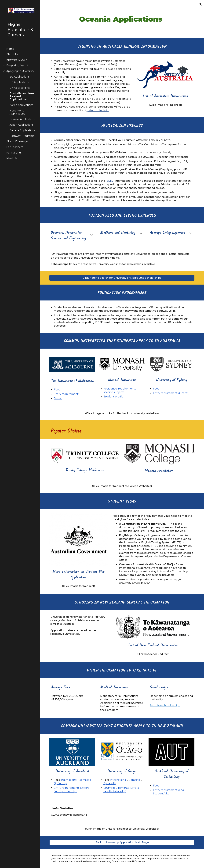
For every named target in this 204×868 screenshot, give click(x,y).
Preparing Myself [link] (17, 66)
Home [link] (10, 49)
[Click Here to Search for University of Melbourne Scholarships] (122, 278)
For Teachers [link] (15, 147)
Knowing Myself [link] (16, 60)
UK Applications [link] (20, 88)
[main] (122, 19)
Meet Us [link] (12, 158)
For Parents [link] (14, 153)
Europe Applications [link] (22, 119)
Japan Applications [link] (21, 125)
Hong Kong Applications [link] (17, 112)
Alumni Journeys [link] (17, 141)
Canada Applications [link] (22, 130)
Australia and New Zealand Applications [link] (22, 96)
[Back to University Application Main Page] (122, 842)
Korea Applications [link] (21, 105)
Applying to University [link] (20, 71)
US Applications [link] (19, 82)
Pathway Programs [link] (22, 136)
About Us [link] (12, 54)
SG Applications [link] (19, 77)
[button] (200, 4)
